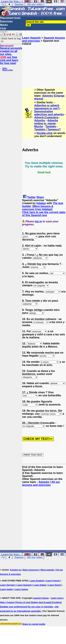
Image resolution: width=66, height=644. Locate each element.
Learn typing (21, 589)
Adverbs (48, 96)
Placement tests (10, 18)
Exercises (6, 21)
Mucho (39, 126)
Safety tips (37, 602)
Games (19, 4)
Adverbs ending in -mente (46, 122)
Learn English (37, 581)
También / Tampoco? (48, 129)
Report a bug (8, 70)
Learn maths (6, 589)
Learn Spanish (31, 38)
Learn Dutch (55, 585)
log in (38, 221)
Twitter (31, 197)
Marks (4, 25)
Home (5, 68)
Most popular (48, 570)
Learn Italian (40, 585)
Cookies (57, 602)
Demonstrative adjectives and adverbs (49, 113)
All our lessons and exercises (41, 484)
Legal (48, 602)
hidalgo (41, 203)
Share (40, 197)
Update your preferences (14, 607)
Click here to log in (11, 40)
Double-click (45, 133)
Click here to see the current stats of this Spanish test (44, 214)
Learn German (7, 585)
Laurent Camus (41, 598)
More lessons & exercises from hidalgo (38, 208)
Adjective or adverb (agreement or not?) (47, 107)
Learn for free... (11, 554)
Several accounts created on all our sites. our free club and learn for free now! (11, 56)
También (51, 126)
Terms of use (23, 602)
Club (3, 28)
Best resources (31, 570)
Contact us (16, 570)
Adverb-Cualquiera (46, 117)
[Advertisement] (44, 62)
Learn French (53, 581)
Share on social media (34, 624)
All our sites (35, 4)
